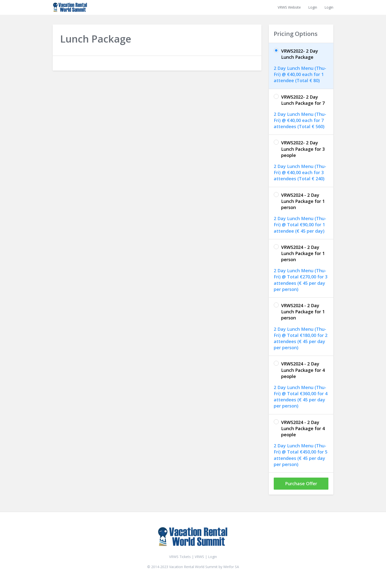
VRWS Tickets (180, 557)
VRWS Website (289, 7)
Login (313, 7)
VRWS (200, 557)
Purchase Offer (301, 483)
